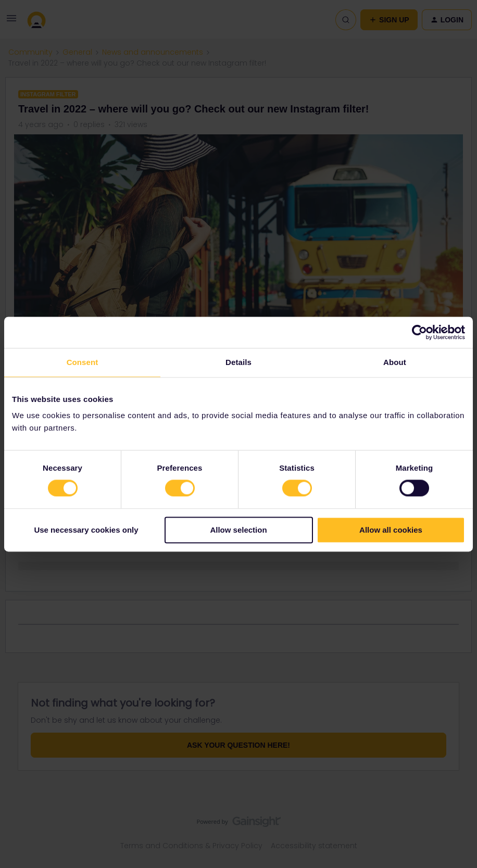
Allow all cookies (391, 530)
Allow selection (238, 530)
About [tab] (395, 362)
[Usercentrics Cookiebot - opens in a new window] (419, 332)
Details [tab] (238, 362)
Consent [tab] (83, 362)
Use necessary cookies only (86, 530)
